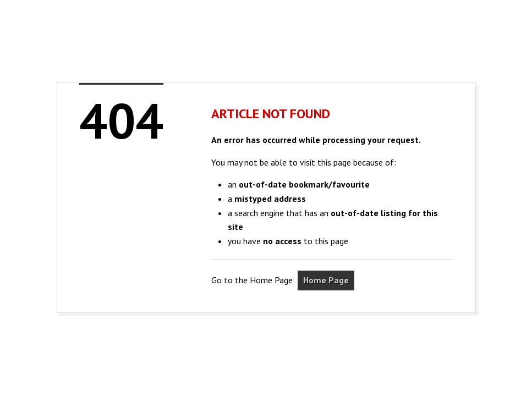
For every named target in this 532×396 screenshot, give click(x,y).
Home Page (326, 280)
